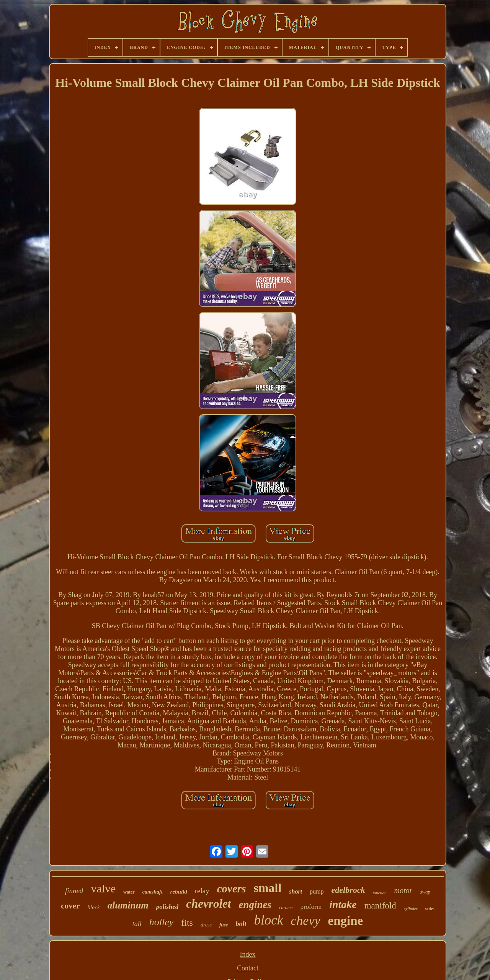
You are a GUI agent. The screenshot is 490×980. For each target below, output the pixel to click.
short (296, 891)
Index (248, 954)
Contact (248, 968)
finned (74, 891)
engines (255, 905)
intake (343, 904)
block (268, 920)
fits (187, 923)
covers (232, 889)
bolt (241, 924)
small (267, 888)
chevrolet (208, 904)
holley (162, 922)
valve (103, 888)
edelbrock (348, 890)
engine (346, 921)
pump (317, 891)
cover (70, 906)
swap (425, 892)
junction (380, 893)
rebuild (179, 892)
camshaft (153, 892)
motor (403, 890)
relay (202, 891)
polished (167, 907)
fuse (224, 925)
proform (311, 907)
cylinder (411, 908)
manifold (380, 906)
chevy (305, 921)
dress (206, 925)
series (430, 909)
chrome (286, 908)
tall (137, 924)
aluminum (128, 905)
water (129, 892)
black (93, 907)
